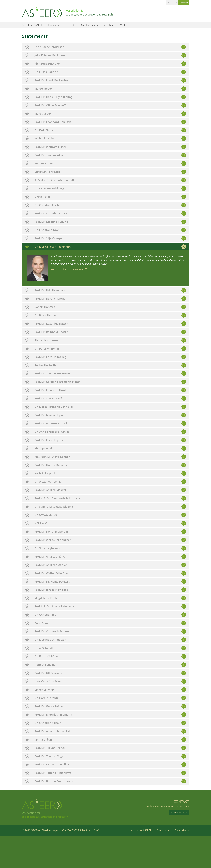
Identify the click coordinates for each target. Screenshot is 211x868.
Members (109, 25)
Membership (179, 813)
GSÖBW (35, 830)
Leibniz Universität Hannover (68, 269)
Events (72, 25)
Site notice (163, 830)
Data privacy (182, 830)
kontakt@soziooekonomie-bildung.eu (167, 806)
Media (123, 25)
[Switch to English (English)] (183, 2)
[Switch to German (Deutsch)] (172, 2)
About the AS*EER (32, 25)
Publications (55, 25)
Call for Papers (89, 25)
